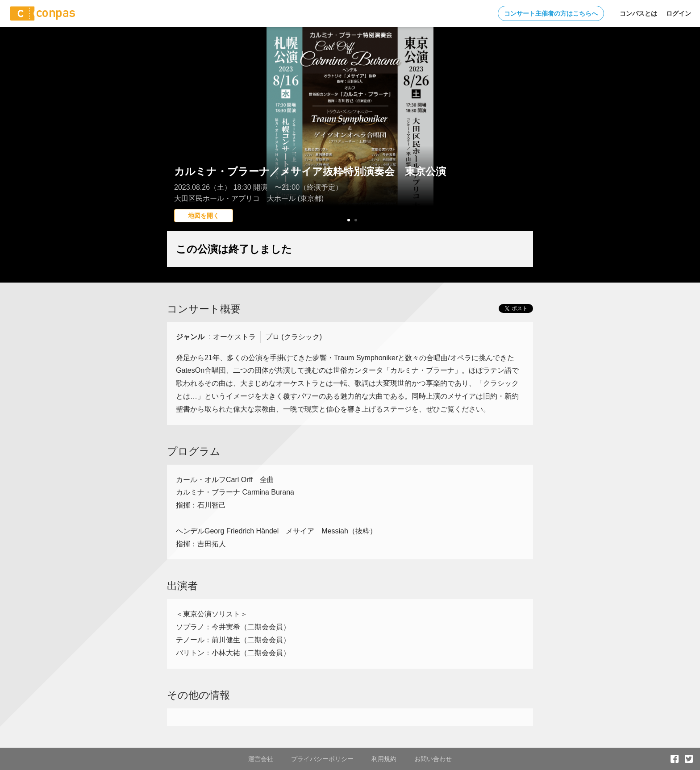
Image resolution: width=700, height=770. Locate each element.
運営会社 (261, 759)
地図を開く (204, 216)
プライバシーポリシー (322, 759)
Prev (179, 145)
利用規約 (384, 759)
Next (521, 145)
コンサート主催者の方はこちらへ (551, 13)
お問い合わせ (433, 759)
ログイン (679, 13)
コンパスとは (638, 13)
